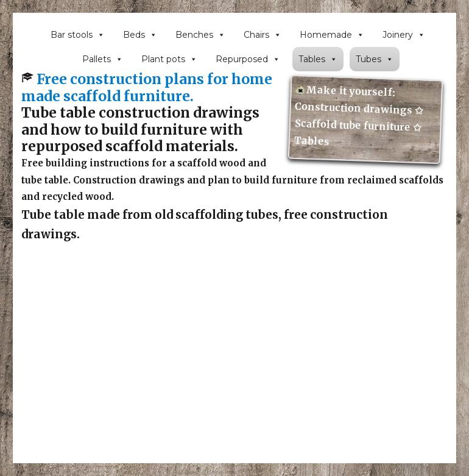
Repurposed (248, 59)
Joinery (404, 35)
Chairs (263, 35)
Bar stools (78, 35)
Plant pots (169, 59)
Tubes (375, 59)
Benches (200, 35)
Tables (318, 59)
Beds (140, 35)
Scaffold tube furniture (353, 125)
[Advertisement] (237, 379)
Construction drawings (354, 108)
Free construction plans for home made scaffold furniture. (147, 87)
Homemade (332, 35)
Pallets (103, 59)
